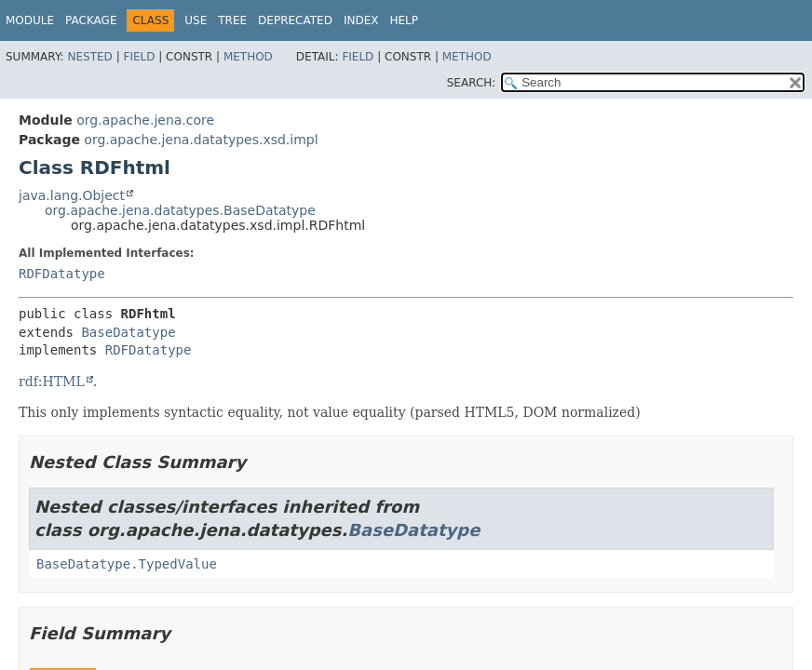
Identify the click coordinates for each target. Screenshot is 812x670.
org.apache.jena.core (145, 120)
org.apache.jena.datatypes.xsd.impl (201, 140)
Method (248, 57)
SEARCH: (472, 83)
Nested (89, 57)
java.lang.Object (72, 195)
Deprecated (295, 20)
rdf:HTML (52, 382)
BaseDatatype (128, 332)
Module (30, 20)
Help (404, 20)
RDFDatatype (62, 274)
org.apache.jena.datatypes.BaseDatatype (180, 210)
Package (91, 20)
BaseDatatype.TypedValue (127, 564)
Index (361, 20)
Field (139, 57)
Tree (232, 20)
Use (196, 20)
